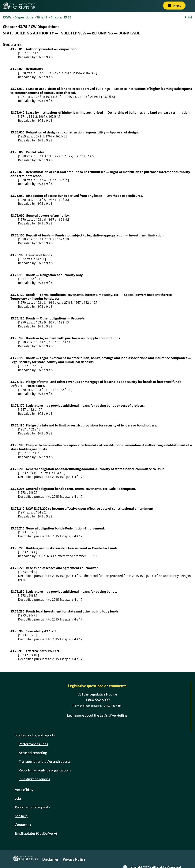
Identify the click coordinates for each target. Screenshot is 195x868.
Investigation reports (34, 779)
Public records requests (32, 807)
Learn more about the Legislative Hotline (97, 715)
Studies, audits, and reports (35, 735)
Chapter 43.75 (61, 17)
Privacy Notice (74, 859)
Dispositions (24, 17)
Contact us (23, 825)
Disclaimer (50, 859)
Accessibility (24, 790)
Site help (21, 816)
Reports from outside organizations (45, 770)
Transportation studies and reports (45, 761)
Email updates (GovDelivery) (36, 833)
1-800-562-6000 (97, 700)
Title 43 (42, 17)
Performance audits (33, 744)
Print (188, 17)
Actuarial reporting (33, 753)
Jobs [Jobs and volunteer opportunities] (18, 798)
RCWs (7, 17)
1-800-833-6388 (113, 706)
